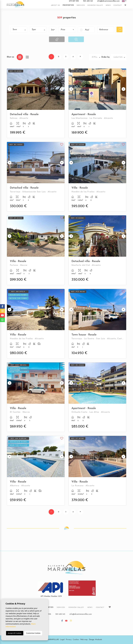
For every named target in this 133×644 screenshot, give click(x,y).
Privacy (69, 640)
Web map (84, 640)
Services (81, 5)
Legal (62, 640)
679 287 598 (74, 1)
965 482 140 (88, 1)
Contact (118, 5)
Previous (9, 89)
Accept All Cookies (15, 633)
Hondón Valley (95, 5)
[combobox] (19, 30)
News (108, 5)
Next (62, 89)
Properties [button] (68, 5)
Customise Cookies (33, 633)
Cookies (76, 640)
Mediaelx (99, 640)
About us (55, 5)
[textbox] (20, 30)
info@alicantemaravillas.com (108, 1)
